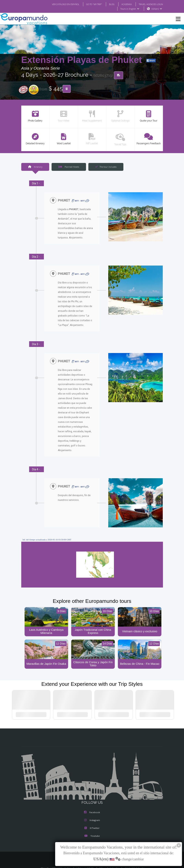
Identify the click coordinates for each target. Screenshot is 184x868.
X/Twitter (92, 821)
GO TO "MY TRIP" (89, 4)
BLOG (108, 4)
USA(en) (157, 9)
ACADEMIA (123, 4)
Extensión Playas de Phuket (83, 60)
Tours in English (130, 9)
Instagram (92, 814)
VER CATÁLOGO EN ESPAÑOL (58, 4)
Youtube (92, 829)
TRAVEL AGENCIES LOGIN (149, 4)
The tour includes (106, 167)
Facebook (92, 806)
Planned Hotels (68, 167)
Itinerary (35, 167)
